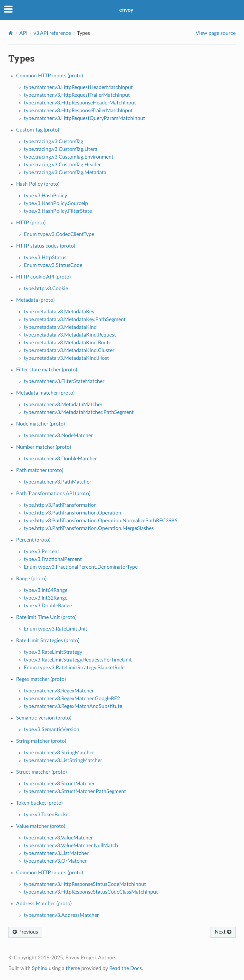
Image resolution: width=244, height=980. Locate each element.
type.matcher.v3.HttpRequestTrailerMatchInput (77, 95)
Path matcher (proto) (40, 470)
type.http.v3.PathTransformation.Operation (73, 513)
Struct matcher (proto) (41, 772)
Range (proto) (31, 579)
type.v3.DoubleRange (48, 606)
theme (73, 968)
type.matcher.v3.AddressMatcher (61, 915)
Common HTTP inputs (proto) (49, 76)
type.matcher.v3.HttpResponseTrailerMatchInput (78, 111)
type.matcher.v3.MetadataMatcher (63, 405)
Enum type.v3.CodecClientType (59, 234)
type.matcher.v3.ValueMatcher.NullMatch (71, 846)
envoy (126, 10)
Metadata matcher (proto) (45, 393)
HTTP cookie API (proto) (43, 277)
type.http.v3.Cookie (46, 289)
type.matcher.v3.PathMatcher (58, 482)
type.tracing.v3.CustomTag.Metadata (65, 172)
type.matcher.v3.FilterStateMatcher (64, 381)
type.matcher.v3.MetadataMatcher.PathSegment (79, 412)
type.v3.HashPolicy (45, 196)
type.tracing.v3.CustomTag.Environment (69, 157)
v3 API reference (52, 33)
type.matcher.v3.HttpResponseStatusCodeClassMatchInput (91, 892)
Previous (25, 932)
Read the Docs (126, 968)
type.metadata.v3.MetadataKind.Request (70, 335)
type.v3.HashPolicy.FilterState (58, 211)
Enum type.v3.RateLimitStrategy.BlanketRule (74, 668)
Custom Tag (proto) (38, 130)
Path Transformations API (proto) (53, 494)
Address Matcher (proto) (44, 904)
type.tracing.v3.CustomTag (54, 142)
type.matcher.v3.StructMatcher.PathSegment (75, 791)
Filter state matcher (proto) (47, 370)
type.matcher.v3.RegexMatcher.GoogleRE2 (72, 699)
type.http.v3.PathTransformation (60, 505)
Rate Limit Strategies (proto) (48, 641)
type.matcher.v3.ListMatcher (56, 853)
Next (223, 932)
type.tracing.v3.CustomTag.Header (62, 165)
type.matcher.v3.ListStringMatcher (63, 760)
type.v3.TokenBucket (47, 815)
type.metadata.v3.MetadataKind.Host (66, 358)
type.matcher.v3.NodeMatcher (58, 436)
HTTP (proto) (31, 223)
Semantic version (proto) (44, 718)
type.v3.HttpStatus (45, 258)
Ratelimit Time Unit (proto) (46, 617)
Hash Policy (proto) (38, 184)
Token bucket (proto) (39, 803)
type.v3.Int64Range (46, 590)
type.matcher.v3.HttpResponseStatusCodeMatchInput (85, 884)
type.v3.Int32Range (46, 598)
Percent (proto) (33, 540)
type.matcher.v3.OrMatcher (55, 861)
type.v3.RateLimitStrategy (53, 652)
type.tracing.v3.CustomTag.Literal (61, 149)
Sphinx (40, 968)
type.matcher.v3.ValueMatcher (58, 838)
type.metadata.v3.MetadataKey (59, 312)
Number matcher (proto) (44, 447)
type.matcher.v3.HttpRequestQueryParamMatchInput (84, 118)
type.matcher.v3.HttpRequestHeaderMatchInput (78, 87)
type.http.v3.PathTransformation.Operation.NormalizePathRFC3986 (101, 521)
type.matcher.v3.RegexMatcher (59, 691)
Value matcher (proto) (41, 826)
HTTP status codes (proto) (46, 246)
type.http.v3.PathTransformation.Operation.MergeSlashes (89, 528)
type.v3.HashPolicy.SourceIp (56, 203)
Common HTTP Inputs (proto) (49, 873)
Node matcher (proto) (40, 424)
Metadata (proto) (35, 300)
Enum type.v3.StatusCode (53, 265)
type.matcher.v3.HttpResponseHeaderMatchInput (80, 103)
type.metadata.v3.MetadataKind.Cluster (69, 350)
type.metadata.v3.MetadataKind (60, 327)
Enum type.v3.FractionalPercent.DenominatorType (81, 567)
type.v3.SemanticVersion (52, 730)
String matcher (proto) (41, 741)
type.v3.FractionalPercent (53, 559)
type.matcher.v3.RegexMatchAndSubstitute (73, 706)
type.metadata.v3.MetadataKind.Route (68, 343)
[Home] (11, 33)
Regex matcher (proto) (41, 679)
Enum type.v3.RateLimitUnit (56, 629)
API (23, 33)
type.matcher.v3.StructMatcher (59, 784)
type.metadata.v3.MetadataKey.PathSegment (75, 319)
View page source (216, 33)
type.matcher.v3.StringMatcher (59, 753)
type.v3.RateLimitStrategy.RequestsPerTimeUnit (78, 660)
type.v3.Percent (42, 552)
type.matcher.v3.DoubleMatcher (60, 459)
